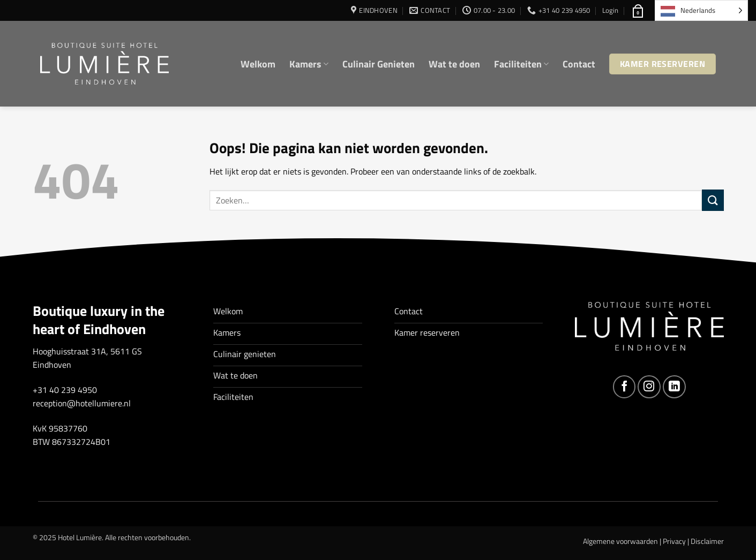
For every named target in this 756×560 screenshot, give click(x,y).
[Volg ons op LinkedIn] (674, 387)
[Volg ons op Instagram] (649, 387)
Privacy (674, 541)
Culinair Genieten (379, 64)
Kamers (309, 64)
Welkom (258, 64)
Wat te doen (454, 64)
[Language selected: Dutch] (701, 10)
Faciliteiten (521, 64)
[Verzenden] (713, 200)
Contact (579, 64)
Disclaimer (707, 541)
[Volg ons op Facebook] (624, 387)
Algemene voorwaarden (620, 541)
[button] (610, 10)
